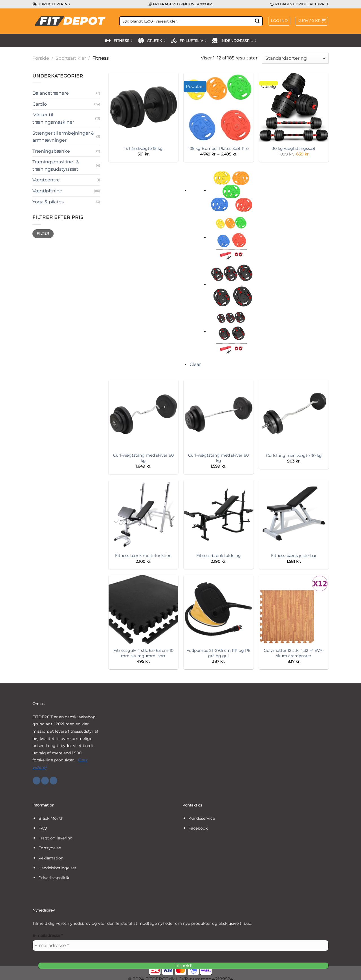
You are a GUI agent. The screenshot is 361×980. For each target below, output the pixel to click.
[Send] (257, 21)
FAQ (43, 828)
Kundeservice (202, 818)
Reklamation (51, 858)
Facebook (198, 828)
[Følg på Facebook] (37, 781)
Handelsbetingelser (57, 868)
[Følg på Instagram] (45, 781)
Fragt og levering (56, 838)
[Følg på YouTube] (53, 781)
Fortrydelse (50, 848)
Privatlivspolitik (54, 878)
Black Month (51, 818)
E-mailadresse (48, 935)
